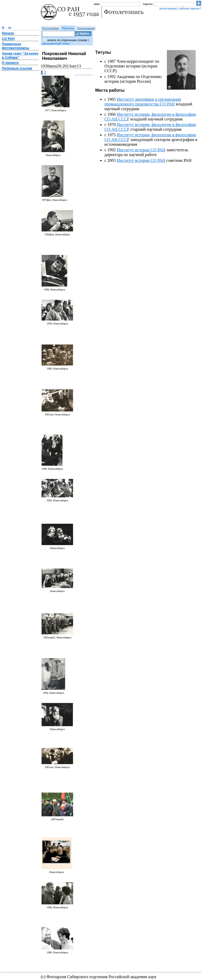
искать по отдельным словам (67, 40)
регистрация (168, 8)
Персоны (68, 28)
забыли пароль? (190, 8)
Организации (86, 28)
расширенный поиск (56, 43)
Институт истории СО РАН (141, 150)
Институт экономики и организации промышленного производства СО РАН (143, 102)
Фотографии (50, 28)
